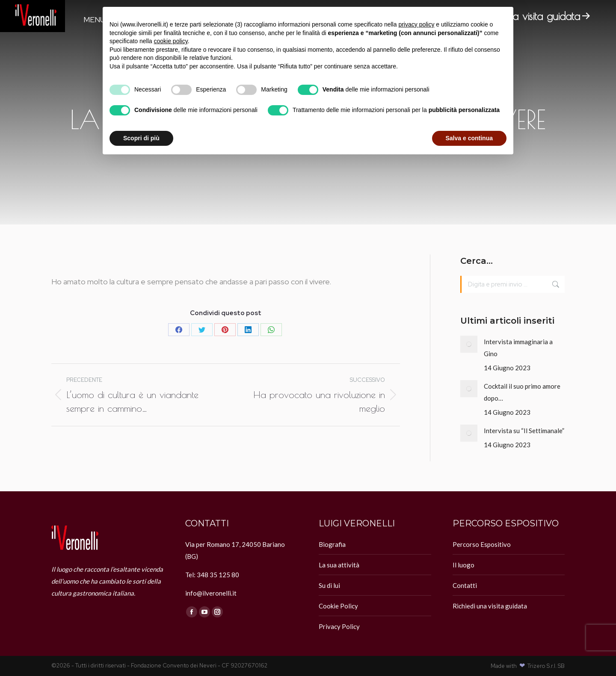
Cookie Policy (338, 606)
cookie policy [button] (171, 41)
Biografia (332, 544)
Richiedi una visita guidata (490, 606)
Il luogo (463, 565)
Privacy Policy (339, 626)
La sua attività (339, 565)
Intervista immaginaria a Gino (518, 348)
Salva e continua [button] (469, 138)
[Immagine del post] (469, 344)
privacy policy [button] (416, 24)
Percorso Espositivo (482, 544)
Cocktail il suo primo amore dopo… (522, 392)
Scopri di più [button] (141, 138)
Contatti (465, 585)
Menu (94, 20)
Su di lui (329, 585)
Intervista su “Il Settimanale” (524, 431)
